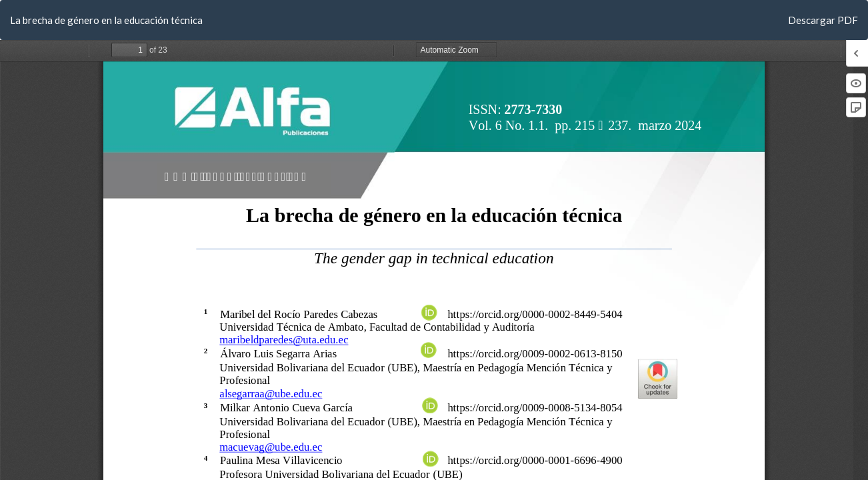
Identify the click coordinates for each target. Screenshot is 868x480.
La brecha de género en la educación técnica (106, 20)
